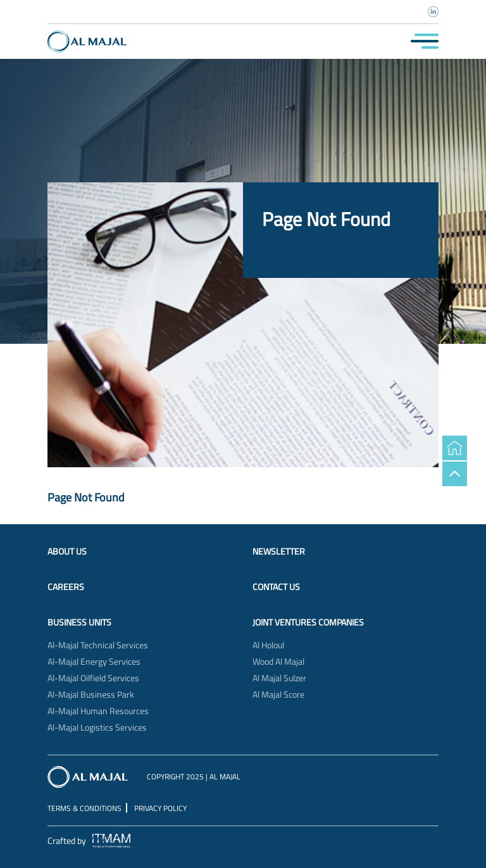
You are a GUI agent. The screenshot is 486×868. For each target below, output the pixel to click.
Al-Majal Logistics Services (97, 727)
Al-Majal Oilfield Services (93, 678)
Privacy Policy (160, 808)
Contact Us (276, 587)
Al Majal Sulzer (279, 678)
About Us (67, 551)
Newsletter (279, 551)
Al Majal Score (278, 695)
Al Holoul (268, 645)
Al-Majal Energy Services (94, 662)
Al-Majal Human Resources (98, 711)
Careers (66, 587)
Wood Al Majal (278, 662)
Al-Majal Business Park (91, 695)
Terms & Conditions (84, 808)
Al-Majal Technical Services (98, 645)
